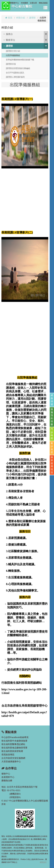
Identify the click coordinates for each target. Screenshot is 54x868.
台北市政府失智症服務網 (13, 758)
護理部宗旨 (11, 64)
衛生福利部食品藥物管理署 (14, 748)
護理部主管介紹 (13, 51)
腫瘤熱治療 (7, 780)
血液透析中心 (8, 777)
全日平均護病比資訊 (15, 73)
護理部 (32, 18)
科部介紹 (21, 18)
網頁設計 (43, 862)
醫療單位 (26, 40)
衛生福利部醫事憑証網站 (13, 744)
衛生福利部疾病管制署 (12, 751)
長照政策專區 (8, 755)
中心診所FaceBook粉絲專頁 (15, 737)
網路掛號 (52, 400)
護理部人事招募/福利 (15, 77)
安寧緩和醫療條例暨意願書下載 (20, 60)
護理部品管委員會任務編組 (18, 68)
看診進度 (52, 448)
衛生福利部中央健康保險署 (14, 741)
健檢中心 (6, 774)
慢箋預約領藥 (52, 417)
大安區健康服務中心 (11, 761)
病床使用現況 (52, 465)
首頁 (9, 18)
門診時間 (52, 434)
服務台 (26, 34)
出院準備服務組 (13, 55)
